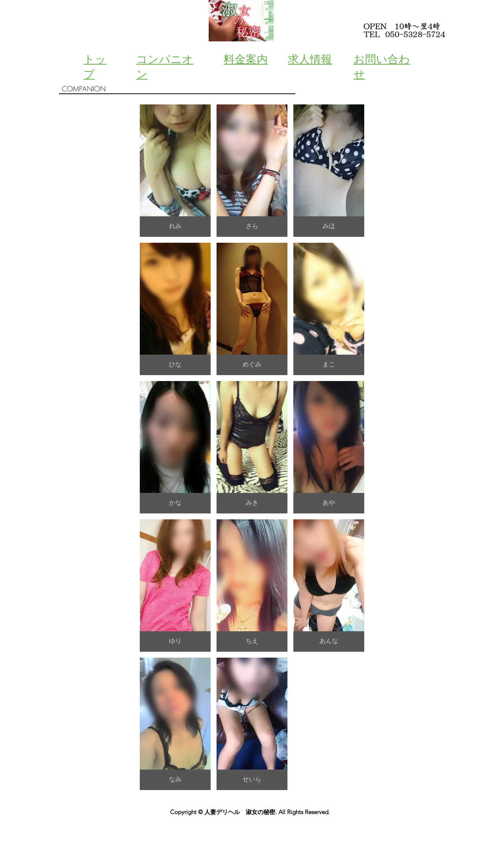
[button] (175, 171)
